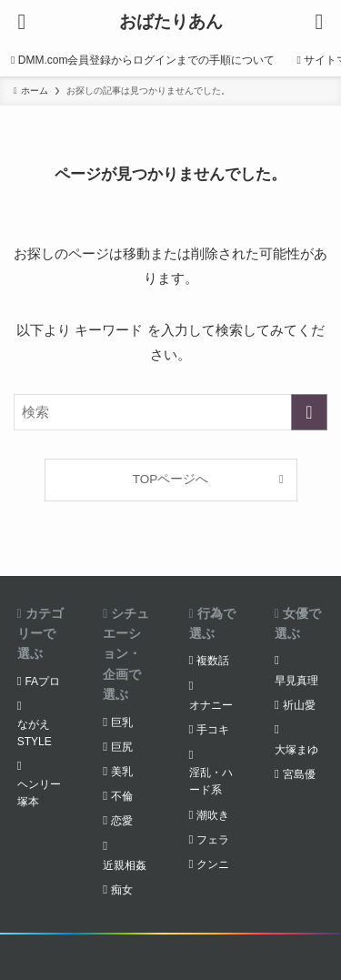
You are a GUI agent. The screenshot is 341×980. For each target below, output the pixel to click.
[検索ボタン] (319, 22)
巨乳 (122, 722)
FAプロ (42, 682)
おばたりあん (171, 22)
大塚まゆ (296, 750)
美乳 (122, 772)
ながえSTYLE (35, 733)
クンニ (213, 864)
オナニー (211, 705)
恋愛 (122, 821)
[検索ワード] (170, 412)
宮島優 (299, 774)
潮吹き (213, 815)
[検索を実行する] (309, 412)
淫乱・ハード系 (211, 781)
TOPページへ (171, 479)
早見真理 (296, 681)
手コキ (213, 730)
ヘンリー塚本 (39, 793)
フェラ (213, 840)
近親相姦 (125, 865)
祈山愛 (299, 705)
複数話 (213, 661)
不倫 (122, 796)
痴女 (122, 890)
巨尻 (122, 747)
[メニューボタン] (22, 22)
